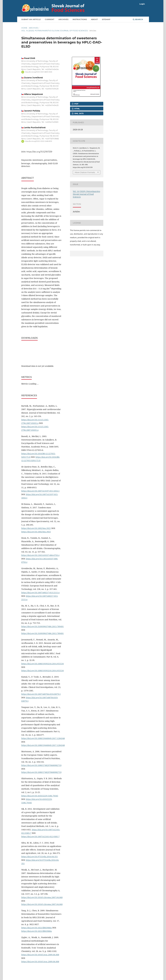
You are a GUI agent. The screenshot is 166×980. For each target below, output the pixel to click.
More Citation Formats (85, 172)
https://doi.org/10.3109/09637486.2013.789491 (43, 626)
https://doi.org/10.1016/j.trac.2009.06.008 (40, 955)
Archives (63, 19)
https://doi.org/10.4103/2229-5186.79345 (40, 796)
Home (24, 28)
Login (142, 4)
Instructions (80, 19)
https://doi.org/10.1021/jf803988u (37, 928)
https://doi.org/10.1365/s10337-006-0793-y (40, 555)
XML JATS (79, 113)
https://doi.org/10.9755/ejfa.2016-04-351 (40, 857)
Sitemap (106, 19)
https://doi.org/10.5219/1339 (39, 152)
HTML (77, 109)
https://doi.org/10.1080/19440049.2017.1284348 (43, 738)
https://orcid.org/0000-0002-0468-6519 (38, 141)
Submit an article (31, 19)
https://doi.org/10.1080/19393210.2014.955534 (43, 664)
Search (138, 19)
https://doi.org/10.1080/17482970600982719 (41, 765)
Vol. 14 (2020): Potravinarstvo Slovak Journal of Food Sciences (55, 31)
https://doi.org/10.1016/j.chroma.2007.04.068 (42, 897)
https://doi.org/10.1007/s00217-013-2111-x (40, 593)
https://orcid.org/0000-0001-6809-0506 (38, 72)
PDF (76, 104)
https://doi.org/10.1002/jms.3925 (36, 528)
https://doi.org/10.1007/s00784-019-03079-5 (41, 694)
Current (50, 19)
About (94, 19)
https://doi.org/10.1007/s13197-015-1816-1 (40, 491)
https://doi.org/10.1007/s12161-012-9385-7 (40, 837)
